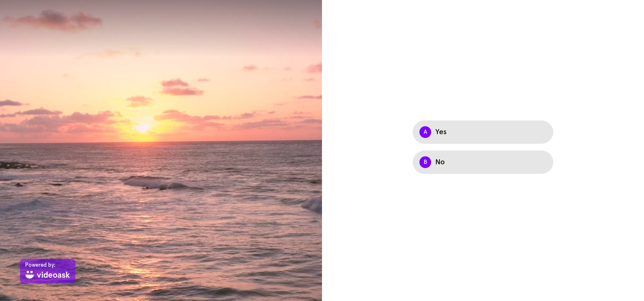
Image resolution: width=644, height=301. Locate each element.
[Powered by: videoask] (48, 271)
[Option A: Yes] (483, 132)
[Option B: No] (483, 162)
